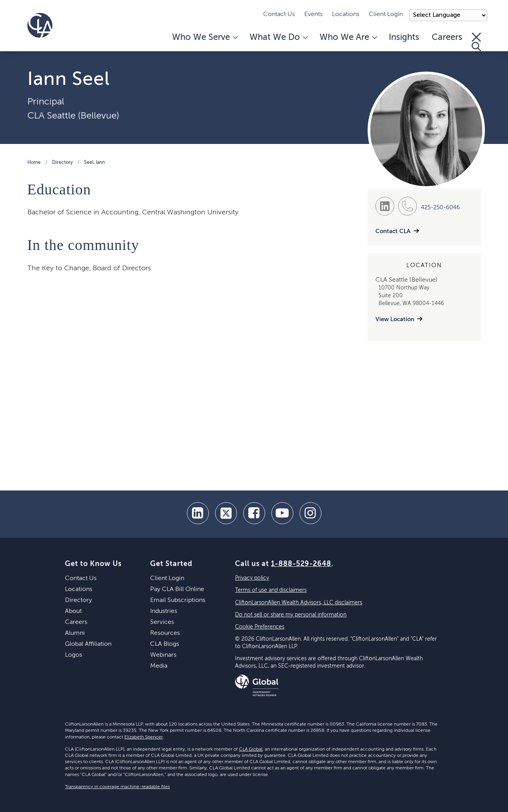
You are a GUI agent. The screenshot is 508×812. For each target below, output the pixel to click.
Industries (164, 611)
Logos (74, 655)
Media (159, 666)
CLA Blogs (165, 644)
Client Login (386, 14)
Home (34, 163)
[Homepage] (40, 25)
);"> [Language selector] (448, 15)
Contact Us (279, 14)
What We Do (278, 38)
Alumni (75, 633)
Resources (165, 633)
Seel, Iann (94, 163)
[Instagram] (311, 513)
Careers (447, 38)
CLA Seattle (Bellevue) (73, 116)
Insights (404, 38)
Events (313, 14)
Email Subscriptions (178, 600)
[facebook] (254, 513)
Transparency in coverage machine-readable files (117, 787)
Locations (346, 14)
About (73, 611)
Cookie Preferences (260, 627)
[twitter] (226, 513)
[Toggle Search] (476, 42)
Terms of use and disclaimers (271, 590)
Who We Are (348, 38)
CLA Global (251, 749)
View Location (395, 319)
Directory (62, 163)
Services (162, 622)
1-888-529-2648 (301, 564)
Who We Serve (205, 38)
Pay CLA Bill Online (177, 589)
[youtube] (282, 513)
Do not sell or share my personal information (291, 615)
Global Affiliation (88, 644)
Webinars (163, 655)
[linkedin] (198, 513)
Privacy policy (252, 578)
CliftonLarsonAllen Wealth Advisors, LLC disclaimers (299, 603)
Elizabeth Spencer (144, 737)
